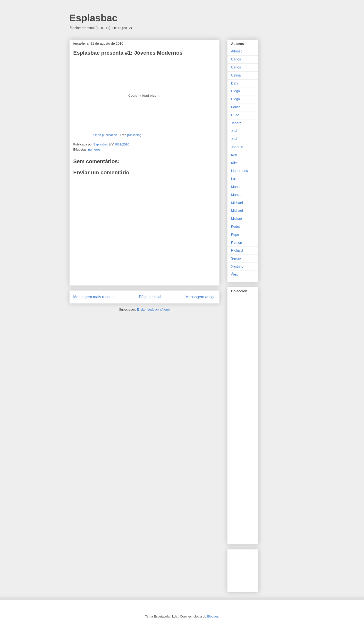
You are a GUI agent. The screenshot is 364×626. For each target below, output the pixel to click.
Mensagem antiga (201, 297)
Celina (236, 75)
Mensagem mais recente (94, 297)
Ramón (237, 243)
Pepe (235, 235)
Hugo (235, 115)
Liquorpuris (240, 171)
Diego (236, 91)
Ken (234, 155)
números (94, 149)
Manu (235, 187)
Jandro (236, 123)
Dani (235, 83)
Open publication (105, 135)
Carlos (236, 59)
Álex (234, 274)
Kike (234, 163)
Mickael (237, 219)
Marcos (237, 195)
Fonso (236, 107)
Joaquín (237, 147)
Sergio (236, 258)
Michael (237, 203)
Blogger (212, 616)
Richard (237, 250)
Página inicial (150, 297)
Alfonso (237, 51)
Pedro (236, 227)
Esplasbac (93, 18)
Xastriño (237, 266)
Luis (234, 179)
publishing (134, 135)
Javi (234, 131)
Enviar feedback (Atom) (153, 309)
